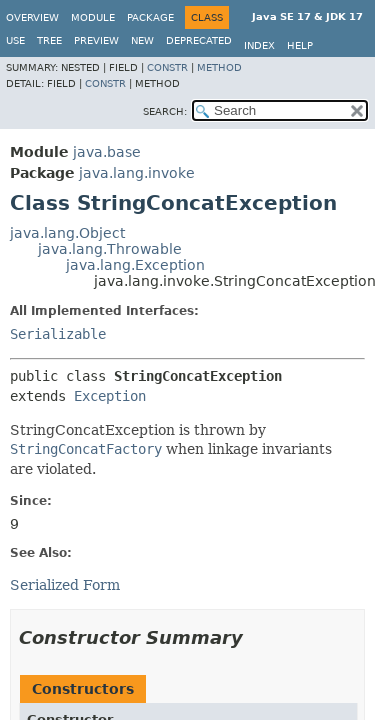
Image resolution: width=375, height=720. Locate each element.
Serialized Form (65, 585)
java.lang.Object (67, 233)
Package (150, 17)
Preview (96, 40)
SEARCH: (165, 111)
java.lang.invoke (137, 173)
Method (219, 67)
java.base (107, 152)
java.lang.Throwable (110, 249)
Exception (110, 396)
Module (93, 17)
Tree (49, 40)
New (142, 40)
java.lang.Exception (135, 265)
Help (300, 45)
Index (259, 45)
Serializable (58, 334)
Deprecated (199, 40)
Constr (167, 67)
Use (15, 40)
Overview (32, 17)
